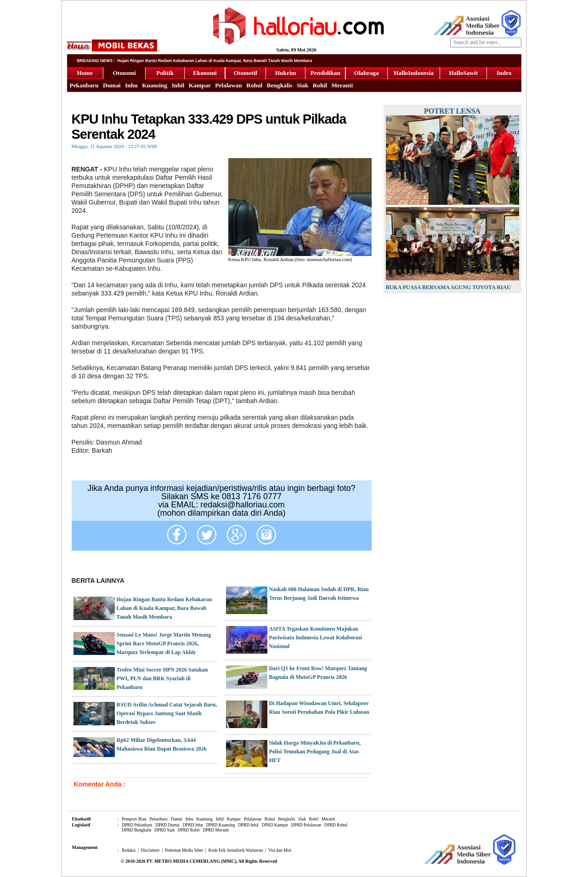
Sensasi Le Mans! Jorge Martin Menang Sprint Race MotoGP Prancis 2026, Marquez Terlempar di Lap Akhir (164, 644)
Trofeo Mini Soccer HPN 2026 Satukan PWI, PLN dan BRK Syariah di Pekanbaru (162, 678)
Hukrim (286, 73)
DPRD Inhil (248, 825)
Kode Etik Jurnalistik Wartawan (235, 850)
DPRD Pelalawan (306, 825)
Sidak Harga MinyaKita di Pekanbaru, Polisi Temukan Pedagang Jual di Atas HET (315, 752)
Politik (165, 73)
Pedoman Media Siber (184, 850)
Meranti (342, 85)
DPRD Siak (164, 830)
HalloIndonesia (414, 73)
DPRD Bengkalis (137, 830)
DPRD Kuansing (221, 825)
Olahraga (367, 73)
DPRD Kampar (275, 825)
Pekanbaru (84, 85)
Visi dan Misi (280, 850)
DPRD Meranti (216, 830)
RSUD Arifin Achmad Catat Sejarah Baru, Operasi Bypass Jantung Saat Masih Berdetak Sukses (167, 713)
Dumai (112, 85)
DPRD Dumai (167, 825)
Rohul (254, 85)
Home (85, 73)
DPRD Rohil (189, 830)
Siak (302, 85)
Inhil (178, 85)
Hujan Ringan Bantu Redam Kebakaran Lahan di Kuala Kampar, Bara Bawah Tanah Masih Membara (164, 608)
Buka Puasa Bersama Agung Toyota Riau (448, 287)
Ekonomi (205, 73)
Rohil (320, 85)
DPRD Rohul (336, 825)
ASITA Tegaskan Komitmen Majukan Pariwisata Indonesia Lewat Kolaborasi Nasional (316, 638)
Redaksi (129, 850)
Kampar (200, 85)
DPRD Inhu (193, 825)
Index (504, 73)
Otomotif (245, 73)
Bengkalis (280, 85)
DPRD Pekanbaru (137, 825)
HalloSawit (463, 73)
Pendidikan (325, 73)
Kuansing (155, 85)
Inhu (131, 85)
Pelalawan (229, 85)
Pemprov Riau (134, 819)
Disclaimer (150, 850)
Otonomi (124, 73)
